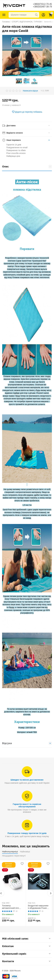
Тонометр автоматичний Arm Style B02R (11, 907)
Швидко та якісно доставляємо (27, 780)
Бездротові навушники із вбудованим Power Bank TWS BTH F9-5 (38, 907)
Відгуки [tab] (27, 743)
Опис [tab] (27, 167)
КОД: (43, 91)
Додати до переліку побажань (27, 112)
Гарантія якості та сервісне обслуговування (27, 805)
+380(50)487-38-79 (42, 7)
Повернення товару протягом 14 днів (27, 833)
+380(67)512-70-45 (42, 4)
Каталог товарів (4, 15)
